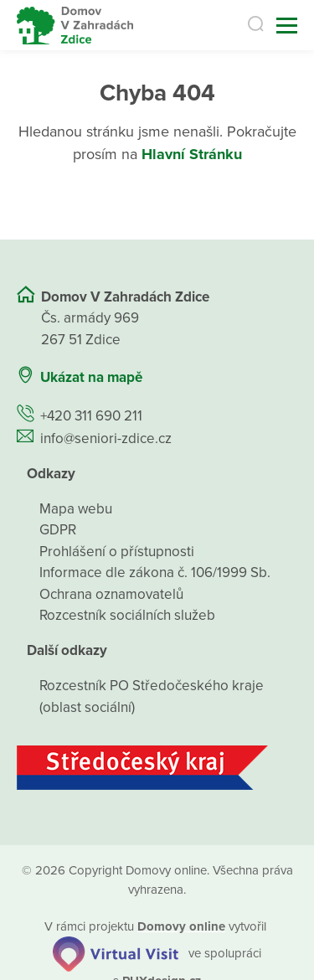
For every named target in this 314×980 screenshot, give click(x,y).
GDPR (58, 530)
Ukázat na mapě (91, 377)
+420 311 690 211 (91, 416)
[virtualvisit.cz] (116, 952)
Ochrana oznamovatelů (111, 594)
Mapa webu (76, 509)
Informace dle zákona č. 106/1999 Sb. (155, 573)
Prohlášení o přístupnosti (117, 552)
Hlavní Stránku (192, 154)
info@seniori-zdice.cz (106, 438)
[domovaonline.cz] (181, 926)
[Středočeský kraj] (157, 768)
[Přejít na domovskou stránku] (75, 26)
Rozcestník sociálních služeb (127, 615)
